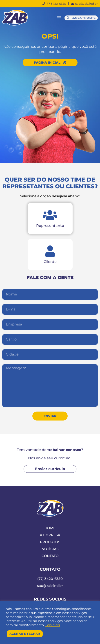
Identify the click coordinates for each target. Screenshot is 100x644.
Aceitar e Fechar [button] (25, 634)
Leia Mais (53, 625)
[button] (59, 18)
